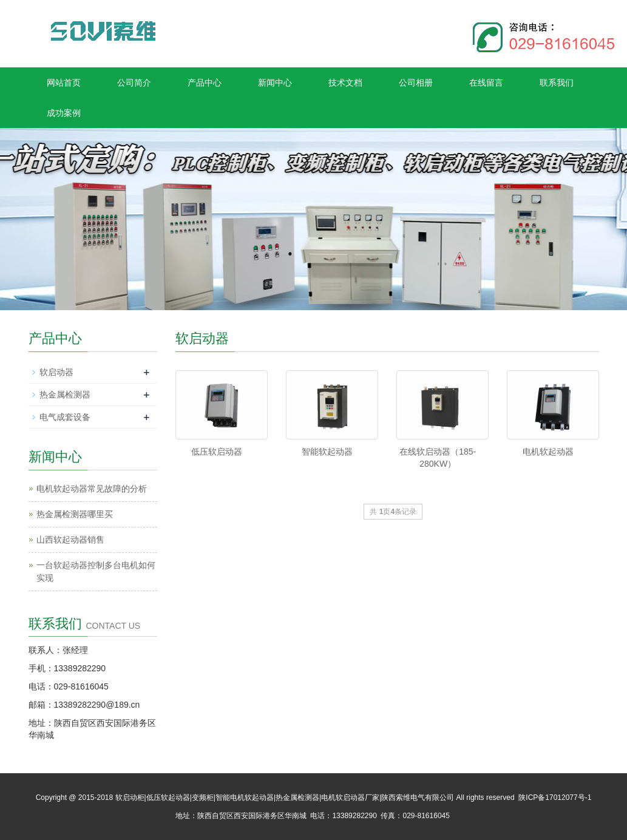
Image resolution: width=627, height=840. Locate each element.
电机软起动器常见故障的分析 (92, 489)
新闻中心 (275, 83)
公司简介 (134, 83)
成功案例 (64, 113)
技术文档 (345, 83)
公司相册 (416, 83)
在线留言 (486, 83)
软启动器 (56, 372)
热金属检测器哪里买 (75, 514)
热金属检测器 (65, 395)
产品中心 (205, 83)
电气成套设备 (65, 417)
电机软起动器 (548, 452)
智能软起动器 (327, 452)
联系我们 (557, 83)
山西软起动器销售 (70, 540)
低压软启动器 (217, 452)
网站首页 (64, 83)
